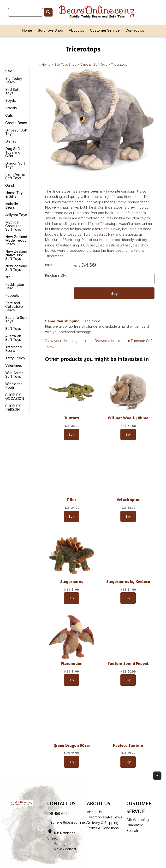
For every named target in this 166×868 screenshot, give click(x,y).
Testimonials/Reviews (104, 817)
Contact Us (135, 30)
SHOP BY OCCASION (15, 397)
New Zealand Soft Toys (16, 268)
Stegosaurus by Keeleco (128, 581)
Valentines (14, 365)
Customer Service (105, 30)
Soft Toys (13, 328)
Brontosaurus (71, 234)
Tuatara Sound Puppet (128, 663)
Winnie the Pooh (14, 386)
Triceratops (119, 65)
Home (27, 30)
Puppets (12, 295)
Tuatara (72, 418)
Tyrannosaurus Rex (99, 234)
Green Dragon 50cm (72, 745)
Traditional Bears (14, 349)
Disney (11, 141)
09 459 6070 (59, 814)
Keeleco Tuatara (128, 745)
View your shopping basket (67, 341)
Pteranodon (72, 663)
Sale (9, 71)
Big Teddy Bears (14, 80)
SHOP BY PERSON (13, 408)
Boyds (11, 100)
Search (132, 831)
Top (157, 776)
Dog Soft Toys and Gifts (13, 152)
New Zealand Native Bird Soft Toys (16, 255)
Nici (8, 277)
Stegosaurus (133, 234)
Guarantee (135, 825)
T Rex (72, 500)
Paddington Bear (15, 286)
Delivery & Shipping (103, 823)
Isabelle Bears (12, 206)
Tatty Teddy (15, 358)
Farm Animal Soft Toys (15, 176)
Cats (9, 115)
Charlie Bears (16, 123)
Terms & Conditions (103, 828)
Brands (11, 108)
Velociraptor (128, 500)
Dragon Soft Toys (15, 165)
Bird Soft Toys (12, 91)
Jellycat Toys (16, 215)
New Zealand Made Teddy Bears (16, 240)
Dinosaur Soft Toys (94, 65)
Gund (10, 185)
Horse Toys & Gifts (15, 194)
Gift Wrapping (138, 820)
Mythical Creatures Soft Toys (13, 226)
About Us (77, 30)
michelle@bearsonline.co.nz (72, 822)
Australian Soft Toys (13, 338)
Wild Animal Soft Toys (15, 375)
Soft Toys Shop (50, 30)
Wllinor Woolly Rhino (128, 418)
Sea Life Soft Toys (16, 319)
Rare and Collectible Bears (14, 306)
